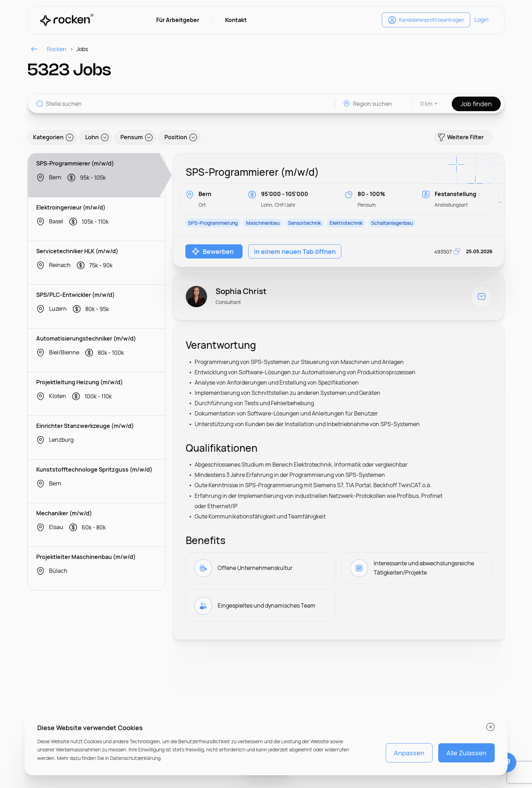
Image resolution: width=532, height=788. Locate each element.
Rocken (48, 49)
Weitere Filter (460, 137)
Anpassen (409, 753)
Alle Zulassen (466, 753)
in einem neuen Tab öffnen (295, 251)
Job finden (476, 104)
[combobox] (425, 104)
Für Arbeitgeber (178, 20)
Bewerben (213, 251)
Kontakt (236, 20)
